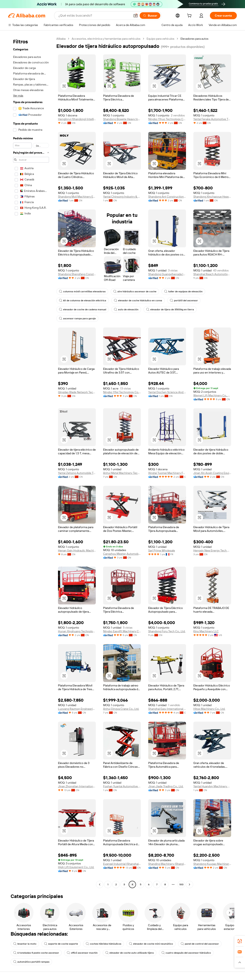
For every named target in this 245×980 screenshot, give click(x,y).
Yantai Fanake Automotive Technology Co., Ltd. (212, 119)
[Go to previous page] (100, 884)
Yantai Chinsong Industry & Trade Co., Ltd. (122, 197)
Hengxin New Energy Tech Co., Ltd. (212, 550)
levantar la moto (25, 944)
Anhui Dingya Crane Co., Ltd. (121, 709)
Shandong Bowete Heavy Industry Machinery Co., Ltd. (122, 119)
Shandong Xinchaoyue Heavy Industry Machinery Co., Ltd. (212, 197)
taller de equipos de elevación (183, 291)
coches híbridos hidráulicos (104, 944)
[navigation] (31, 462)
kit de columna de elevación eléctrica (83, 300)
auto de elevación (126, 309)
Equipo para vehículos (160, 39)
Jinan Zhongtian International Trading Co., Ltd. (77, 786)
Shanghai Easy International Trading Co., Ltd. (167, 709)
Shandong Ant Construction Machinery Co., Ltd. (167, 197)
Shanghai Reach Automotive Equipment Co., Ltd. (212, 274)
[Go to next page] (189, 884)
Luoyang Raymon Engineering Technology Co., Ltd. (77, 709)
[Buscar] (150, 16)
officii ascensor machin (82, 953)
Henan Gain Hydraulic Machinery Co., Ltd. (77, 550)
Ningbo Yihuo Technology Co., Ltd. (167, 119)
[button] (136, 16)
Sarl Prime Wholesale (162, 550)
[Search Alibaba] (94, 16)
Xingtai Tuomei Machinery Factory (167, 473)
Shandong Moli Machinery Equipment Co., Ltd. (77, 197)
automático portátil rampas (31, 962)
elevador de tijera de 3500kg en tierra (170, 309)
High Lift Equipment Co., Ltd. (76, 867)
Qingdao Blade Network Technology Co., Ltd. (77, 392)
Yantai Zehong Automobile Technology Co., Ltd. (77, 473)
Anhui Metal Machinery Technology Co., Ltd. (122, 473)
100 (181, 884)
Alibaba (61, 39)
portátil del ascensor (184, 300)
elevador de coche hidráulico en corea (138, 300)
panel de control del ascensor (200, 944)
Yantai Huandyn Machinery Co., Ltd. (212, 786)
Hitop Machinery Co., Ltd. (209, 709)
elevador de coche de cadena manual (83, 309)
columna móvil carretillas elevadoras (82, 291)
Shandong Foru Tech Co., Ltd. (167, 631)
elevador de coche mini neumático (151, 944)
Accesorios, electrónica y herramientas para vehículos (106, 39)
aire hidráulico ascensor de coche (135, 291)
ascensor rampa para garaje (77, 318)
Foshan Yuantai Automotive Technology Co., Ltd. (122, 786)
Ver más (18, 96)
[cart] (190, 16)
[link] (240, 941)
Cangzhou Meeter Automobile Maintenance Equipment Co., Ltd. (122, 554)
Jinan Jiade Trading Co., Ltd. (166, 786)
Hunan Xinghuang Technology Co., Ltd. (77, 631)
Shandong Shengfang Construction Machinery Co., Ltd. (77, 274)
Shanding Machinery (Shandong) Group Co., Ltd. (167, 864)
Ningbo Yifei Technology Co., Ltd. (122, 392)
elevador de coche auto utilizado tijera (130, 953)
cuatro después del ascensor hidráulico (186, 953)
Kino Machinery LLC (206, 631)
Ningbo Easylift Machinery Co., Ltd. (122, 631)
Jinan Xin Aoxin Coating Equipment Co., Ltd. (212, 473)
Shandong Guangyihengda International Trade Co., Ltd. (167, 274)
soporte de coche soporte (61, 944)
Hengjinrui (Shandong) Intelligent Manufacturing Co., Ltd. (77, 119)
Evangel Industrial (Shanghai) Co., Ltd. (122, 864)
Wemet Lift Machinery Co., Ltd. (212, 395)
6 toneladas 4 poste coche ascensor (36, 953)
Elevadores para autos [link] (194, 39)
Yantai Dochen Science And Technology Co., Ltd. (167, 392)
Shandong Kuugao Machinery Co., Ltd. (212, 864)
